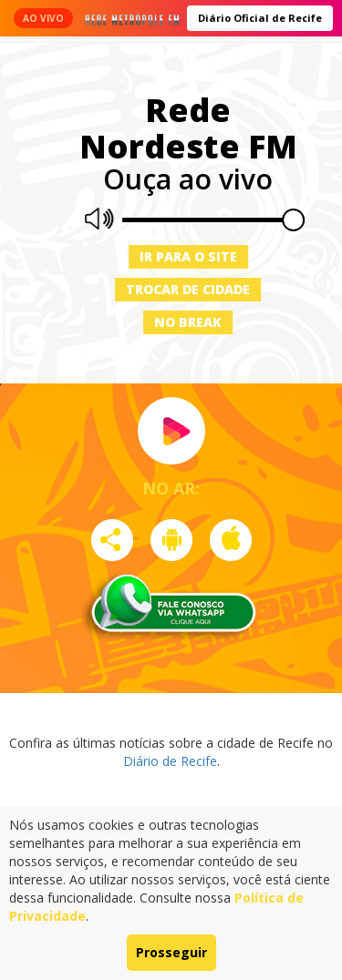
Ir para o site (188, 256)
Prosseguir (171, 952)
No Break (188, 322)
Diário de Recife (170, 761)
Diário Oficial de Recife (260, 18)
